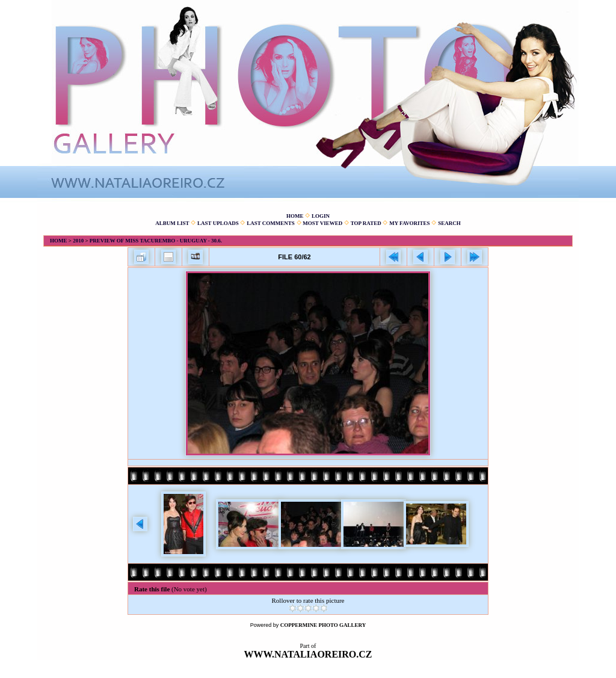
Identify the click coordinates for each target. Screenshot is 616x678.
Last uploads (218, 223)
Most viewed (322, 223)
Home (295, 216)
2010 (78, 241)
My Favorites (409, 223)
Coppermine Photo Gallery (323, 625)
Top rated (366, 223)
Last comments (271, 223)
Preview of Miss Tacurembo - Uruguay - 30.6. (156, 241)
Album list (172, 223)
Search (449, 223)
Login (321, 216)
